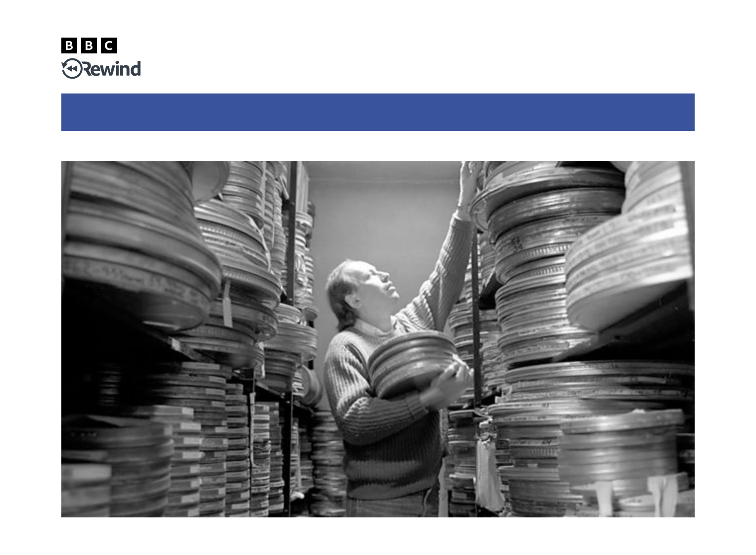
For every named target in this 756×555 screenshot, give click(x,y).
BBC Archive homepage (454, 146)
